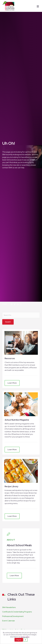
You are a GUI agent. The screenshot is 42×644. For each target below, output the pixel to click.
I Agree (19, 640)
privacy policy (25, 637)
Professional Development (13, 616)
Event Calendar (9, 621)
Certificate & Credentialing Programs (17, 612)
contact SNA (7, 168)
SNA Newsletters (9, 607)
